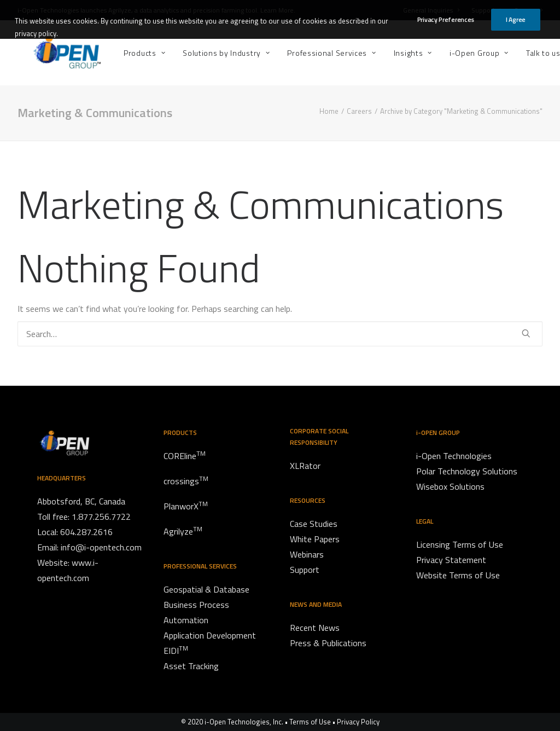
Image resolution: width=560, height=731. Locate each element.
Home (329, 111)
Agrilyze (120, 10)
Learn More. (278, 10)
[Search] (280, 334)
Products (114, 53)
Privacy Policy (358, 722)
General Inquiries (431, 10)
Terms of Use (310, 722)
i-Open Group (448, 53)
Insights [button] (382, 53)
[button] (526, 333)
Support (486, 10)
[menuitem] (434, 10)
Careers (528, 10)
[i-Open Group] (52, 53)
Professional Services (301, 53)
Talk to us (517, 53)
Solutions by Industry (196, 53)
